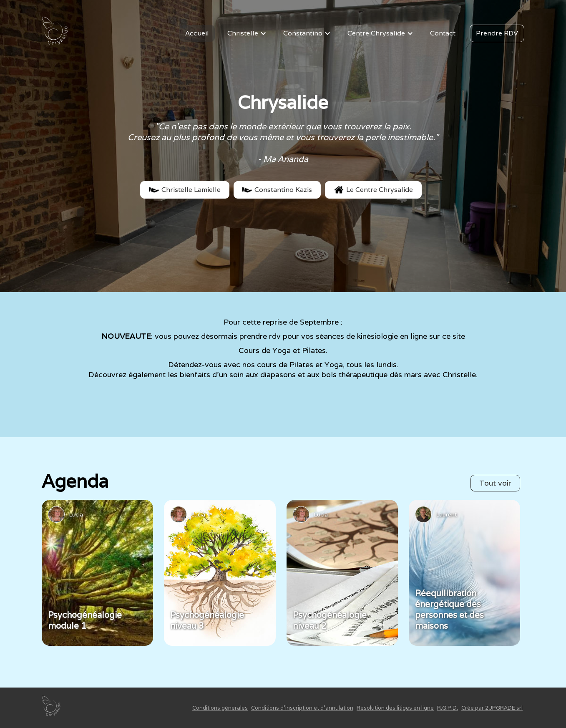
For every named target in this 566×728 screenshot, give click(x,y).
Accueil (197, 33)
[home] (56, 33)
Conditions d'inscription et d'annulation (302, 708)
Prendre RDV (497, 33)
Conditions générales (220, 708)
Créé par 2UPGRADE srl (492, 708)
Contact (443, 33)
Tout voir (495, 483)
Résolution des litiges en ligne (395, 708)
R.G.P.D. (448, 708)
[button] (248, 33)
